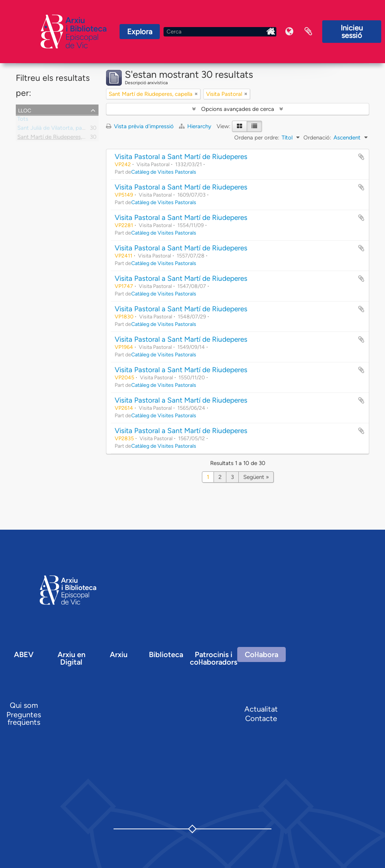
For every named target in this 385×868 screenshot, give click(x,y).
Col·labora (261, 654)
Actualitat (261, 709)
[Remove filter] (196, 94)
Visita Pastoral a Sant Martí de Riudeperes (181, 157)
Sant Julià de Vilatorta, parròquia (58, 129)
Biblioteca (166, 654)
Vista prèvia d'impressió (140, 126)
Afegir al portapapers (361, 157)
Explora (140, 32)
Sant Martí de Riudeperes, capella (59, 138)
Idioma (290, 32)
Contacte (261, 718)
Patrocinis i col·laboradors (214, 658)
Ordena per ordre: (257, 138)
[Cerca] (220, 32)
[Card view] (239, 126)
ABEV (24, 654)
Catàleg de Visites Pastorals (164, 172)
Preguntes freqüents (24, 718)
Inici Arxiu (271, 32)
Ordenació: (317, 138)
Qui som (24, 705)
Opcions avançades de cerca (238, 109)
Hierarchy (196, 126)
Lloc (25, 110)
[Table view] (254, 126)
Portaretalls (308, 32)
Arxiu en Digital (71, 658)
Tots (23, 120)
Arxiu (119, 654)
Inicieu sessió (352, 32)
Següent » (256, 477)
